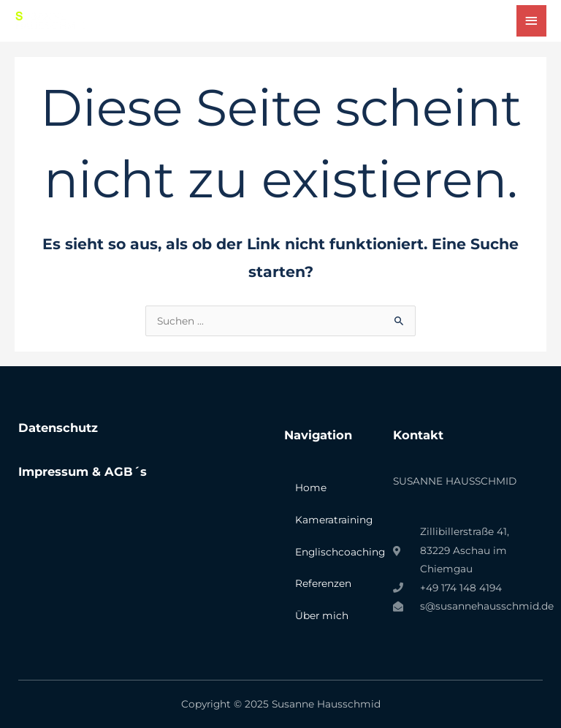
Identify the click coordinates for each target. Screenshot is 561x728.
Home (311, 488)
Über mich (322, 615)
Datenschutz (58, 428)
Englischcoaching (336, 552)
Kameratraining (334, 520)
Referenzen (323, 583)
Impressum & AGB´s (83, 471)
